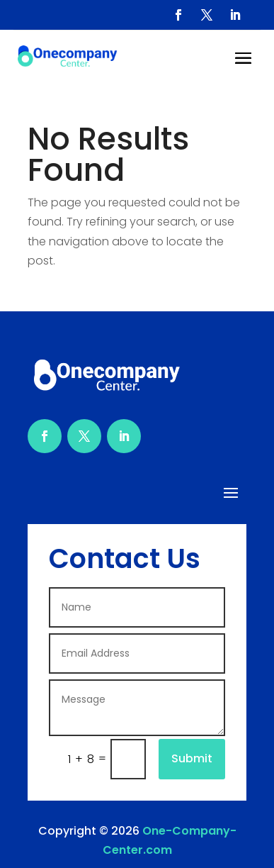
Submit (192, 758)
